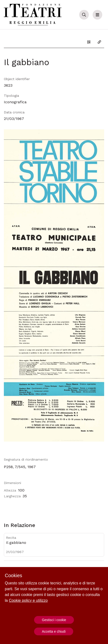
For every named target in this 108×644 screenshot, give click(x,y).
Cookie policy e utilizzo (28, 600)
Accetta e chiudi (54, 631)
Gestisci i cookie (54, 620)
